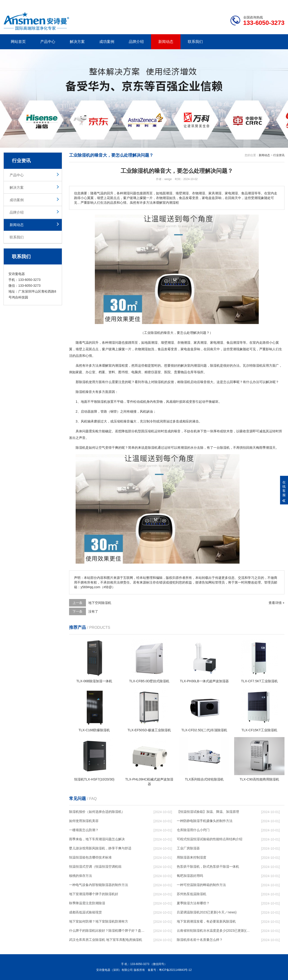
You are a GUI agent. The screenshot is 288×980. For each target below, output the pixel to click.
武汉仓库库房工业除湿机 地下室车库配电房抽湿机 (106, 940)
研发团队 (236, 4)
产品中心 (48, 42)
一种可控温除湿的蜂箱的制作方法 (201, 885)
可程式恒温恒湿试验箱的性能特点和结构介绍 (210, 839)
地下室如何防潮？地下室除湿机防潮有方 (99, 921)
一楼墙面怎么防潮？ (84, 830)
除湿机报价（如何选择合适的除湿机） (97, 812)
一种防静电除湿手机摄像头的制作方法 (205, 821)
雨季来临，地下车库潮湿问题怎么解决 (97, 839)
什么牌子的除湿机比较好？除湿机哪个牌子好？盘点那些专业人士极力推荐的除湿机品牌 (107, 931)
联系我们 (195, 42)
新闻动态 (166, 42)
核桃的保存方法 (81, 876)
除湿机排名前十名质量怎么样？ (200, 940)
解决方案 (77, 42)
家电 (213, 343)
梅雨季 (261, 448)
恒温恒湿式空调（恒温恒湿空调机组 (95, 867)
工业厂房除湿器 (188, 848)
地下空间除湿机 (100, 603)
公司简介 (214, 4)
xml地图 (279, 4)
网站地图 (258, 4)
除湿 (256, 366)
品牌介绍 (136, 42)
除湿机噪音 (84, 392)
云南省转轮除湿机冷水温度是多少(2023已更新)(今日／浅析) (214, 931)
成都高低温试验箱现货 (85, 912)
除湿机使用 (87, 382)
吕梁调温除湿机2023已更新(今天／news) (207, 912)
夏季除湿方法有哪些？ (193, 903)
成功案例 (107, 42)
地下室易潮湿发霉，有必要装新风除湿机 (206, 921)
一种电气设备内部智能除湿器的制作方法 (99, 885)
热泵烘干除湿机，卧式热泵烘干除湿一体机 (208, 867)
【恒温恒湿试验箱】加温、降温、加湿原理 (208, 812)
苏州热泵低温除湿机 (192, 894)
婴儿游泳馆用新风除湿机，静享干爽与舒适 (100, 848)
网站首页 (18, 42)
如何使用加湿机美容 (84, 821)
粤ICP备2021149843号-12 (175, 970)
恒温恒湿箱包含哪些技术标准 (90, 857)
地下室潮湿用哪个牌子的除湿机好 (94, 894)
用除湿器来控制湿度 (192, 857)
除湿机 (215, 366)
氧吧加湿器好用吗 (190, 876)
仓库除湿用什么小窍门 (193, 830)
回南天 (212, 349)
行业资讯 (279, 155)
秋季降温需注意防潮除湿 (87, 903)
